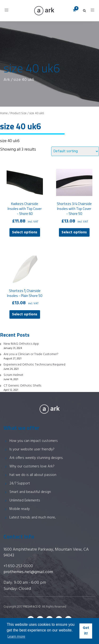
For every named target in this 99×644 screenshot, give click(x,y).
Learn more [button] (16, 637)
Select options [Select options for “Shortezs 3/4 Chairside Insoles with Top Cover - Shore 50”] (74, 232)
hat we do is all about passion (33, 475)
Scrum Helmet (13, 375)
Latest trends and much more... (33, 518)
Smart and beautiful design (30, 492)
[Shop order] (75, 151)
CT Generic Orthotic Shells (22, 386)
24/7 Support (20, 483)
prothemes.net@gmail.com (28, 572)
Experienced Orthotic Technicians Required (34, 365)
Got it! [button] (86, 631)
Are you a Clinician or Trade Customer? (31, 354)
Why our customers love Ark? (32, 466)
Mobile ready (20, 509)
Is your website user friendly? (32, 449)
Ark (7, 80)
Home (4, 113)
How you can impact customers (34, 441)
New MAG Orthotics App (21, 344)
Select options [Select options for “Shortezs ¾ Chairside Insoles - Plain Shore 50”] (25, 314)
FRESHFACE (30, 607)
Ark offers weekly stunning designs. (36, 458)
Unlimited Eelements (25, 500)
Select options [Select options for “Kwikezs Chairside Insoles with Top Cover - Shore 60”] (25, 232)
